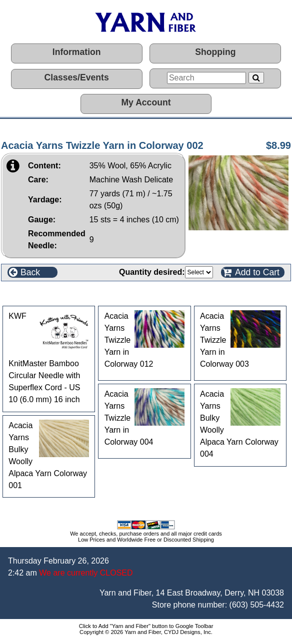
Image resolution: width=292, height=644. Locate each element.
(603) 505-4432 (257, 605)
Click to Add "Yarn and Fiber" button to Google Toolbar (146, 626)
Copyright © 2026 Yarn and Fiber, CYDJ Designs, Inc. (146, 632)
